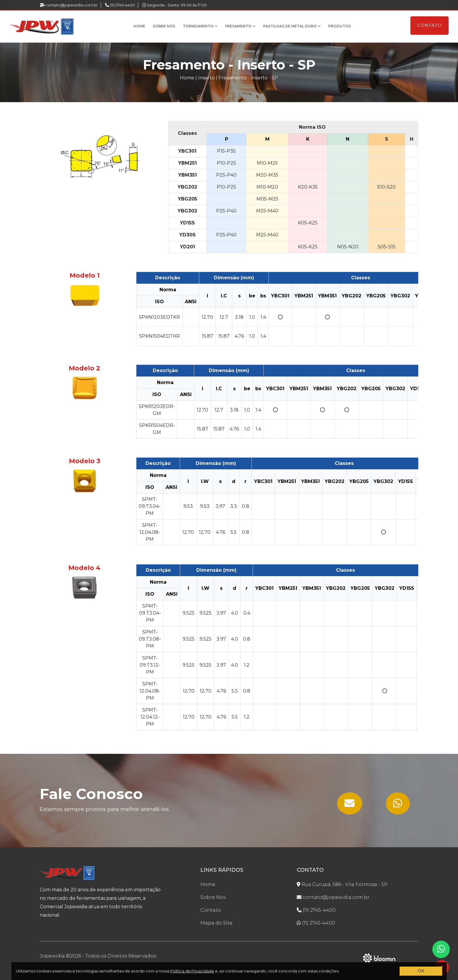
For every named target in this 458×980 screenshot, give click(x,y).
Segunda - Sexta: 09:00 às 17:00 (175, 5)
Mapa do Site (216, 923)
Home (139, 26)
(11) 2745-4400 (120, 5)
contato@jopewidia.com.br (69, 5)
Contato (430, 25)
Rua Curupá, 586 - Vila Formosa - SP (342, 884)
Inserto (206, 78)
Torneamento (200, 26)
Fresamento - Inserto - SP (248, 78)
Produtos (340, 26)
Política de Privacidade (192, 971)
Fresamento (240, 26)
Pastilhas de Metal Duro (292, 26)
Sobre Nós (164, 26)
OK (421, 971)
